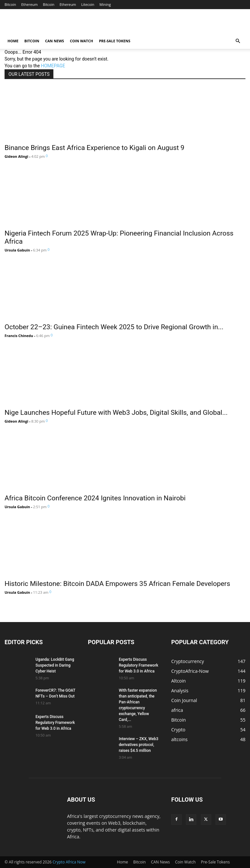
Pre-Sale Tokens (115, 41)
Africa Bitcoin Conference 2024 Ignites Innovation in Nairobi (95, 498)
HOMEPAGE (53, 66)
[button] (238, 41)
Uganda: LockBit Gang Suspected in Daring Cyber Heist (55, 665)
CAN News (54, 41)
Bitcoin (10, 4)
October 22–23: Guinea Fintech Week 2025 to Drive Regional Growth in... (114, 327)
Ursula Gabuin (17, 250)
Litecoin (88, 4)
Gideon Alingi (16, 156)
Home (13, 41)
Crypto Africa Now (69, 862)
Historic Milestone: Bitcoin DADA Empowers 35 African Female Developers (117, 584)
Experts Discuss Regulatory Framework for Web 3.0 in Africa (55, 723)
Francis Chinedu (19, 336)
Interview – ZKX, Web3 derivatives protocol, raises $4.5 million (139, 745)
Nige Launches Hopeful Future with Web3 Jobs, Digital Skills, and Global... (116, 413)
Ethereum (29, 4)
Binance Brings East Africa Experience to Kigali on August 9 (94, 148)
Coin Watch (82, 41)
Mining (105, 4)
